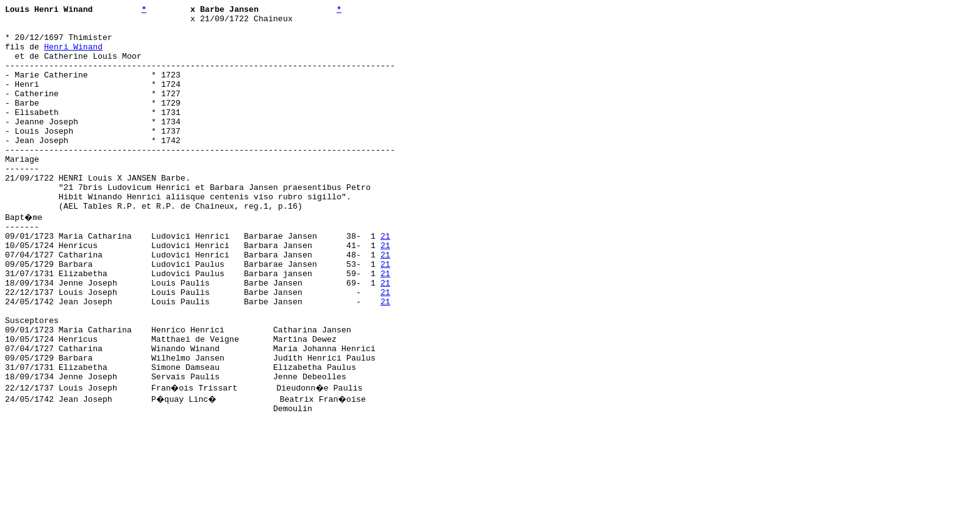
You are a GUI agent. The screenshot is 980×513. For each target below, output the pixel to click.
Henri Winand (73, 56)
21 (386, 281)
